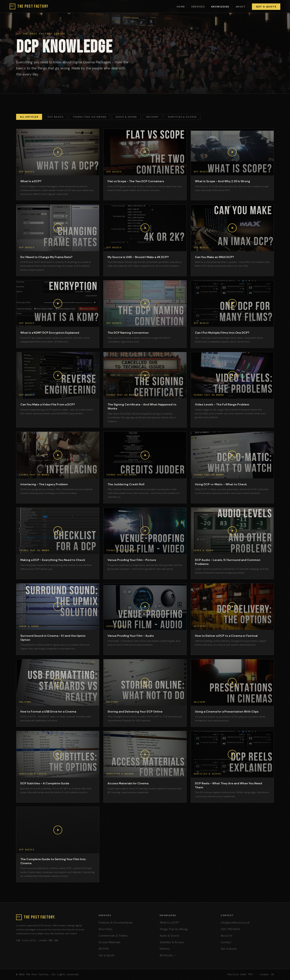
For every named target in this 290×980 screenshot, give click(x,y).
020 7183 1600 (230, 929)
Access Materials (109, 942)
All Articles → (168, 955)
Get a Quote (266, 7)
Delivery (152, 117)
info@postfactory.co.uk (235, 923)
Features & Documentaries (116, 923)
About (241, 7)
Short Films (105, 929)
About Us (227, 936)
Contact (226, 942)
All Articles (29, 117)
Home (181, 7)
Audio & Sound (126, 117)
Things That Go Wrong (90, 117)
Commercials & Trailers (113, 936)
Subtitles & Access (182, 117)
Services (198, 7)
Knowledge (220, 7)
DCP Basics (55, 117)
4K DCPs (104, 949)
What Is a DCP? (169, 923)
